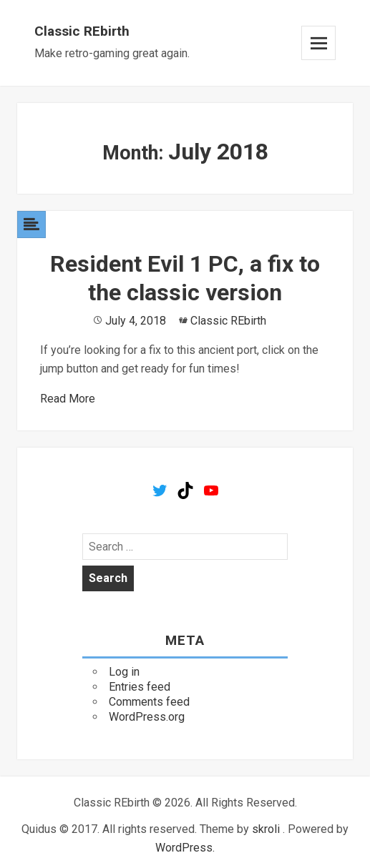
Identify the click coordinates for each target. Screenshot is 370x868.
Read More (68, 399)
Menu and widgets (318, 43)
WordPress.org (147, 717)
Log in (124, 672)
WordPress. (185, 848)
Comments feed (149, 702)
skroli (266, 829)
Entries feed (140, 687)
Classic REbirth (82, 31)
